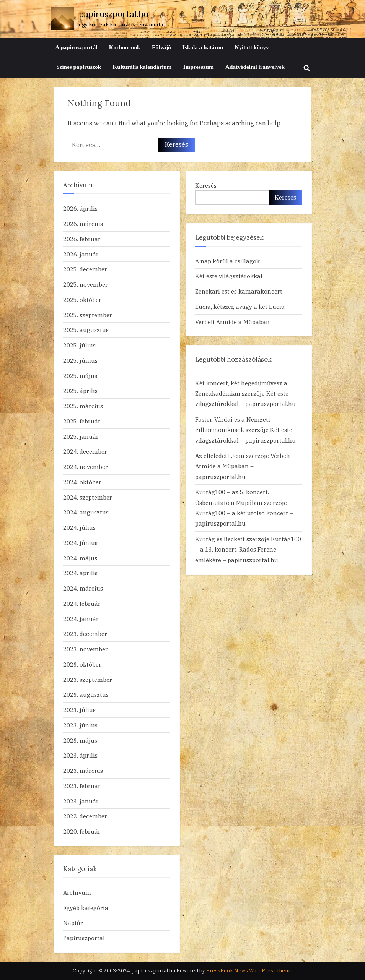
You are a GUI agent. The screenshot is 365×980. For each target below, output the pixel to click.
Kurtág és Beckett (220, 539)
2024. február (82, 604)
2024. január (81, 619)
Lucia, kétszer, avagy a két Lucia (240, 307)
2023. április (80, 755)
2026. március (83, 224)
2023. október (82, 664)
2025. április (80, 391)
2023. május (80, 740)
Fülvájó (161, 47)
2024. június (80, 543)
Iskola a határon (203, 47)
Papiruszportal (84, 938)
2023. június (80, 725)
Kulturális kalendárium (142, 67)
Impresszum (199, 67)
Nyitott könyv (252, 47)
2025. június (80, 360)
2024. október (82, 482)
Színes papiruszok (79, 67)
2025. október (82, 300)
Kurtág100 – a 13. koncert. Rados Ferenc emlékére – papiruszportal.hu (248, 549)
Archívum (77, 892)
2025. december (85, 269)
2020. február (82, 831)
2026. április (80, 208)
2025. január (81, 436)
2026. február (82, 239)
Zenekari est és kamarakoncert (239, 291)
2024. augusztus (86, 512)
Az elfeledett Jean (220, 456)
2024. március (83, 588)
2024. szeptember (88, 497)
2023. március (83, 771)
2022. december (85, 816)
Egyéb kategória (86, 908)
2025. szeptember (88, 315)
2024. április (80, 573)
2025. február (82, 421)
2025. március (83, 406)
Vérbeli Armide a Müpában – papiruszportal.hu (243, 466)
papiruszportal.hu (114, 14)
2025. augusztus (86, 330)
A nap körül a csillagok (227, 261)
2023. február (82, 786)
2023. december (85, 634)
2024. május (80, 558)
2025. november (86, 284)
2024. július (79, 527)
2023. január (81, 801)
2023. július (79, 710)
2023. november (86, 649)
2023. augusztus (86, 694)
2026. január (81, 254)
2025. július (79, 345)
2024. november (86, 467)
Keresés (206, 185)
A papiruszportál (76, 47)
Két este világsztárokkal (229, 276)
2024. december (85, 451)
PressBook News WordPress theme (249, 971)
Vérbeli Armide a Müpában (232, 322)
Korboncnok (125, 47)
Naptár (73, 923)
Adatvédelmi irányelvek (255, 67)
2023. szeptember (88, 680)
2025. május (80, 376)
